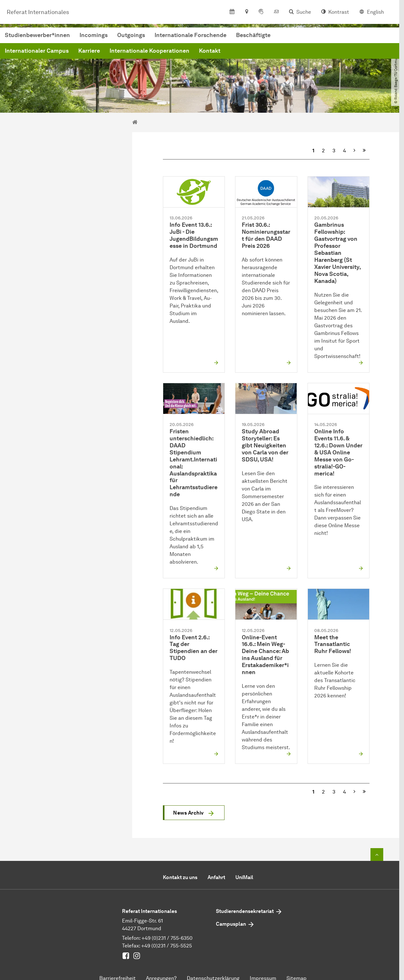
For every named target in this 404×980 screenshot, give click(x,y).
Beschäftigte (350, 36)
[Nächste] (354, 151)
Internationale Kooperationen (247, 52)
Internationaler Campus (134, 52)
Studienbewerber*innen (134, 36)
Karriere (186, 52)
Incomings (191, 36)
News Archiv (188, 813)
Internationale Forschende (288, 36)
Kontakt (307, 52)
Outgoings (228, 36)
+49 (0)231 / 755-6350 (167, 938)
